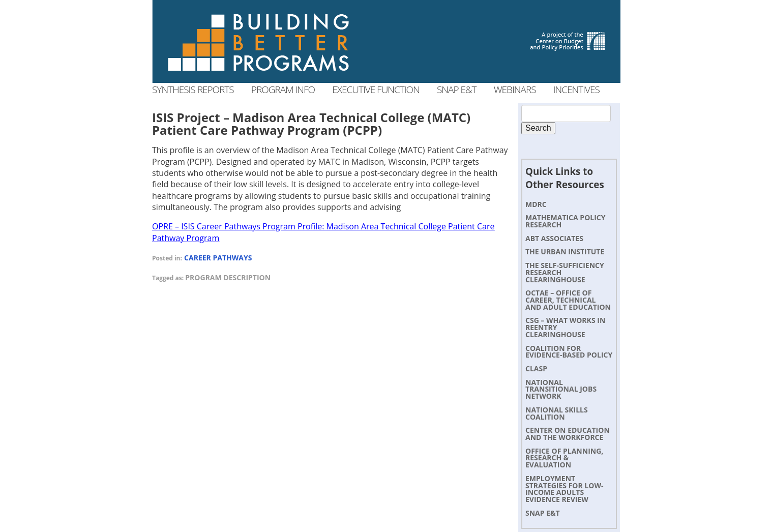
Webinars (515, 90)
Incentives (576, 90)
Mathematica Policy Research (565, 221)
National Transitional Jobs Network (561, 389)
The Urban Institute (565, 252)
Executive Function (376, 90)
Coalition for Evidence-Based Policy (569, 352)
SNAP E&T (543, 513)
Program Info (283, 90)
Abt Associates (554, 238)
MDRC (536, 204)
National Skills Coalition (557, 413)
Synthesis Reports (193, 90)
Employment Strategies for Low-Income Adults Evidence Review (564, 489)
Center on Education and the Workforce (568, 434)
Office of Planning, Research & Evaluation (564, 458)
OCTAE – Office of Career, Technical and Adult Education (568, 300)
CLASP (536, 368)
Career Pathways (218, 258)
